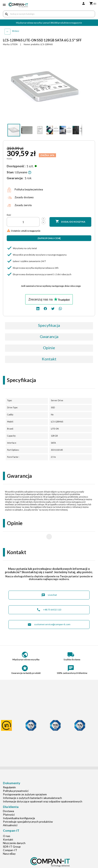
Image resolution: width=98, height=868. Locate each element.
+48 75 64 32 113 (49, 597)
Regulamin (9, 775)
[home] (18, 5)
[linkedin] (38, 308)
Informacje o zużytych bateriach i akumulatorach (32, 785)
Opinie (49, 348)
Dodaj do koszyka (70, 222)
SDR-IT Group (12, 834)
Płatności (9, 802)
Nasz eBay (9, 841)
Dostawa (8, 798)
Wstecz (16, 31)
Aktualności (10, 813)
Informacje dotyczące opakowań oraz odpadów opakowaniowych (43, 789)
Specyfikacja (49, 325)
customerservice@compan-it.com (49, 612)
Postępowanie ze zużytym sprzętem (25, 782)
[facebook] (45, 308)
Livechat (49, 582)
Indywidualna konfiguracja (19, 805)
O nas (7, 823)
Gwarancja (49, 336)
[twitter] (53, 308)
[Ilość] (23, 222)
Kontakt (49, 359)
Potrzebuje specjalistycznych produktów (28, 809)
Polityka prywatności (16, 778)
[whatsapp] (60, 308)
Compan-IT (10, 837)
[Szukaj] (49, 14)
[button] (78, 53)
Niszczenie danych (14, 830)
